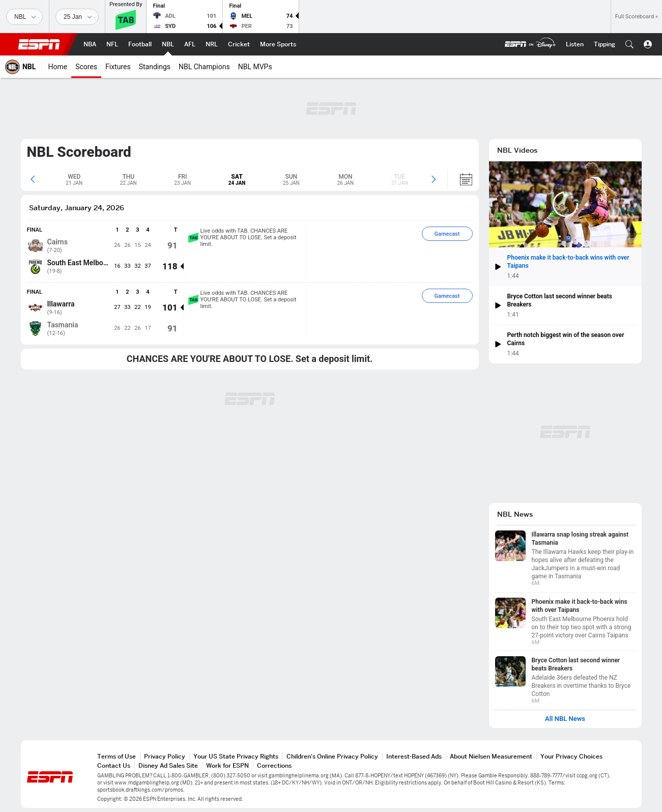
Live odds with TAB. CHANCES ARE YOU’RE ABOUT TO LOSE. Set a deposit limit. (242, 237)
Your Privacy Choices (571, 756)
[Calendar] (460, 179)
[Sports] (24, 17)
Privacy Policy (165, 756)
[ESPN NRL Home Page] (212, 44)
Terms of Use (117, 756)
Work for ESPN (227, 765)
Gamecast (447, 234)
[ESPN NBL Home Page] (168, 44)
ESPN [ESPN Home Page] (39, 44)
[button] (629, 44)
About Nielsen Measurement (491, 756)
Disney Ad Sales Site (168, 765)
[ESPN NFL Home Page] (112, 44)
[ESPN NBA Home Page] (90, 44)
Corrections (274, 765)
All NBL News (565, 719)
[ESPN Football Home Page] (140, 44)
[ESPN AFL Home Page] (190, 44)
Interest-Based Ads (414, 756)
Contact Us (114, 765)
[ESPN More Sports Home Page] (278, 44)
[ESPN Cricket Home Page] (239, 44)
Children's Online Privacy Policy (332, 756)
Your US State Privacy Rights (236, 756)
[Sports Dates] (77, 17)
